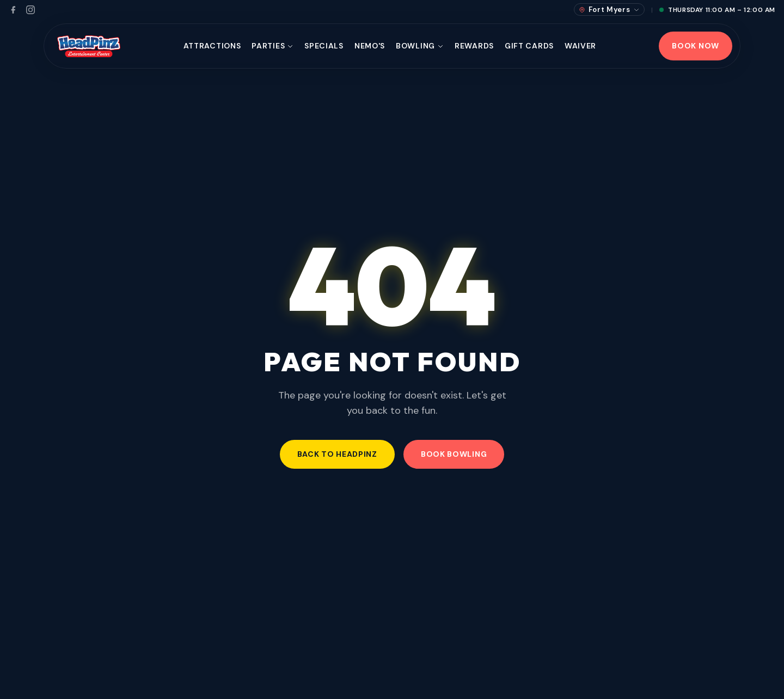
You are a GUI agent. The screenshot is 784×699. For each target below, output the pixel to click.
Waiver (580, 46)
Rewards (474, 46)
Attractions (212, 46)
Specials (324, 46)
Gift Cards (529, 46)
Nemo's (370, 46)
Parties (272, 46)
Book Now (696, 46)
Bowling (420, 46)
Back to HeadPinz (337, 454)
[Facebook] (13, 10)
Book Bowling (454, 454)
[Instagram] (30, 10)
